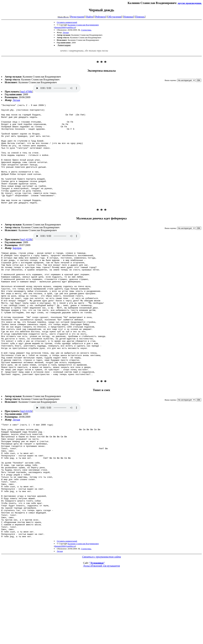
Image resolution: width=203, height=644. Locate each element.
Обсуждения (115, 17)
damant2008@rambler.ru (65, 27)
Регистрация (77, 17)
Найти (90, 17)
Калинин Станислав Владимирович (83, 25)
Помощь (140, 17)
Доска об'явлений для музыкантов (101, 633)
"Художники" (97, 630)
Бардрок (17, 268)
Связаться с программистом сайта (102, 624)
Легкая (66, 32)
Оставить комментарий (67, 22)
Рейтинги (100, 17)
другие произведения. (190, 3)
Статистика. (86, 30)
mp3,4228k (26, 259)
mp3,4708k (26, 92)
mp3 (57, 88)
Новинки (128, 17)
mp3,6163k (26, 456)
